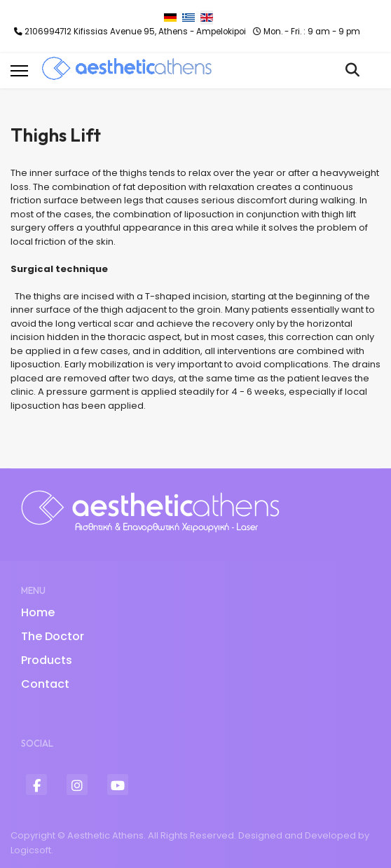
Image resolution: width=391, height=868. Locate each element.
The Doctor (53, 636)
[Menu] (19, 71)
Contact (45, 684)
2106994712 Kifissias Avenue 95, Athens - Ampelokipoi (135, 32)
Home (38, 612)
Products (47, 660)
